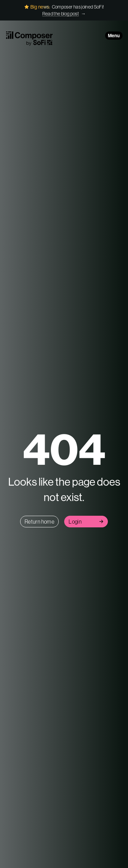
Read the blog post (61, 14)
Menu (114, 36)
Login (86, 522)
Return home (39, 522)
